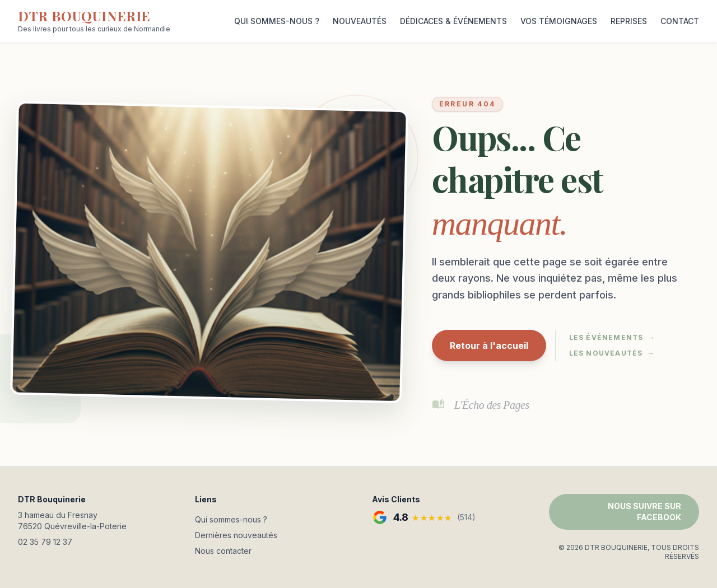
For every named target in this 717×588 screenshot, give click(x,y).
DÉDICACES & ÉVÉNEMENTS (453, 21)
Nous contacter (223, 551)
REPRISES (629, 21)
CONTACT (680, 21)
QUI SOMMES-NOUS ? (277, 21)
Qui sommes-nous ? (231, 519)
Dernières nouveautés (236, 535)
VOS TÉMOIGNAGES (559, 21)
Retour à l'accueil (489, 346)
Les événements (612, 338)
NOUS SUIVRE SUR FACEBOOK (644, 512)
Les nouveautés (612, 353)
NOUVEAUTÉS (360, 21)
